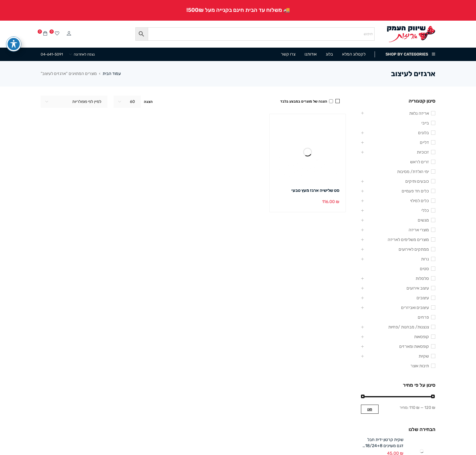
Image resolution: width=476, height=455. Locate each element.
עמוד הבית (112, 74)
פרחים (423, 317)
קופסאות (422, 337)
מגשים (423, 220)
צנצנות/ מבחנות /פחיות (409, 327)
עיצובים (423, 298)
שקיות (424, 356)
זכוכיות (423, 152)
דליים (424, 143)
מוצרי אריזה (419, 230)
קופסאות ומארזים (414, 346)
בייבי (425, 123)
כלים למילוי (420, 201)
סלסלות (422, 278)
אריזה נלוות (419, 113)
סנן (370, 409)
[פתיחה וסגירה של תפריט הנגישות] (14, 34)
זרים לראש (420, 162)
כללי (425, 211)
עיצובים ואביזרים (415, 308)
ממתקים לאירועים (414, 249)
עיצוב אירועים (418, 288)
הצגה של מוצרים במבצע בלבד (307, 101)
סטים (424, 269)
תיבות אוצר (420, 366)
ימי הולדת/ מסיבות (413, 172)
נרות (425, 259)
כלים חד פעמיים (415, 191)
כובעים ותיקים (417, 181)
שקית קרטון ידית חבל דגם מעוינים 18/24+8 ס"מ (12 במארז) (384, 443)
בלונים (423, 133)
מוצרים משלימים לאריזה (408, 240)
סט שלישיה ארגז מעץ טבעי (315, 190)
